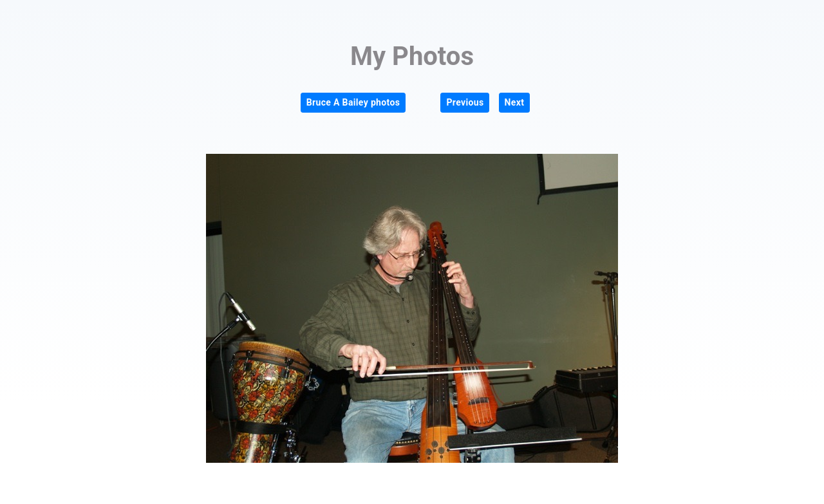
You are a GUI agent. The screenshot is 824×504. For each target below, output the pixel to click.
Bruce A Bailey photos (353, 102)
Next (515, 102)
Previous (465, 102)
